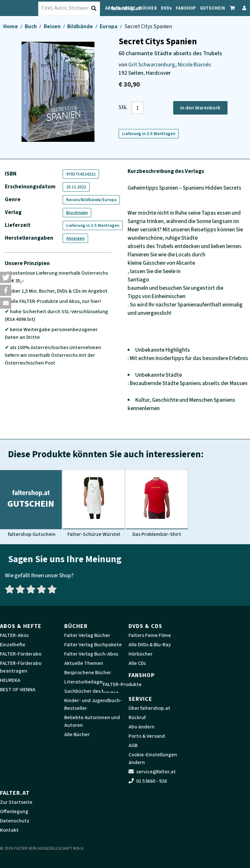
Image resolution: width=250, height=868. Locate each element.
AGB (133, 745)
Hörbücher (141, 654)
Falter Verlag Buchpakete (93, 645)
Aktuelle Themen (84, 663)
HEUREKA (10, 680)
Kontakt (9, 830)
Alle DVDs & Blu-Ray (150, 645)
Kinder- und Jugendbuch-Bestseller (93, 704)
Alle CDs (137, 663)
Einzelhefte (13, 645)
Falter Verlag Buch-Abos (91, 654)
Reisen (53, 26)
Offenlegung (14, 812)
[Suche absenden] (101, 8)
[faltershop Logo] (22, 8)
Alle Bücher (77, 735)
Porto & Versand (147, 736)
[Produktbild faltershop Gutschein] (31, 504)
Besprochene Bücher (88, 673)
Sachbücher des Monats (91, 691)
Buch (31, 26)
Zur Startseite (16, 802)
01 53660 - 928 (148, 781)
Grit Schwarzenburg (152, 65)
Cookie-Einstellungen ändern (153, 759)
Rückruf (137, 718)
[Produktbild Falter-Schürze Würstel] (94, 504)
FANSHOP (186, 8)
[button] (6, 277)
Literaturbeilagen (85, 682)
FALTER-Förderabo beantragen (21, 667)
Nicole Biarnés (194, 65)
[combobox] (76, 8)
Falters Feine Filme (150, 635)
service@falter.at (152, 772)
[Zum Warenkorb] (233, 8)
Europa (109, 26)
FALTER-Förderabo (21, 654)
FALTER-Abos (14, 635)
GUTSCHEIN (213, 8)
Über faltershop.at (149, 708)
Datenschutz (15, 821)
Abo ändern (142, 727)
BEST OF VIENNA (18, 690)
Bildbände (80, 26)
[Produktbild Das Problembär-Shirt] (157, 504)
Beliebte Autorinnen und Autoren (92, 721)
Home (11, 26)
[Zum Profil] (243, 8)
